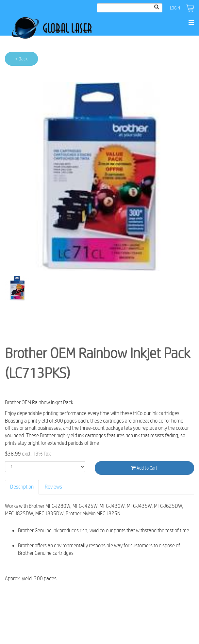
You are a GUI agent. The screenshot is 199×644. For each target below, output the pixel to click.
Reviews (53, 487)
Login (175, 8)
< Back (21, 59)
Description (22, 487)
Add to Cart (144, 468)
